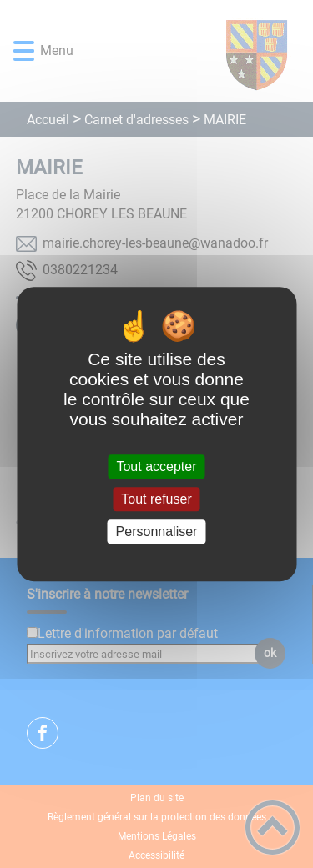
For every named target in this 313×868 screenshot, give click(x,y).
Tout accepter (156, 467)
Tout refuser (156, 499)
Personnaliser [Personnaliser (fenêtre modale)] (157, 532)
